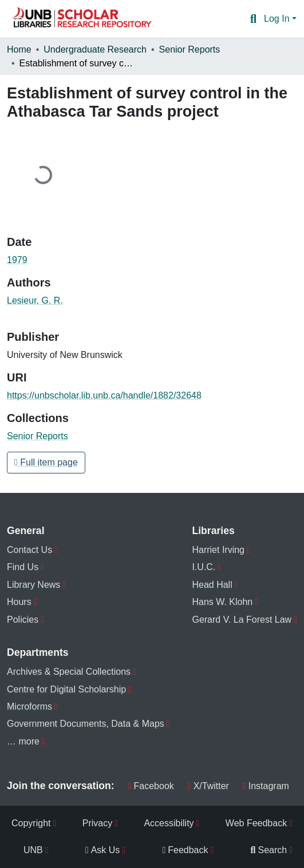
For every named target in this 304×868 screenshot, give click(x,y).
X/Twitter (208, 786)
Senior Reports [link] (190, 49)
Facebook (151, 786)
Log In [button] (278, 19)
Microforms (29, 706)
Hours (19, 602)
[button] (81, 19)
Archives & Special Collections (69, 672)
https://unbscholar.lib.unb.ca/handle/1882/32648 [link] (104, 395)
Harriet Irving (218, 550)
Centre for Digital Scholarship (66, 689)
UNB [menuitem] (33, 850)
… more (23, 741)
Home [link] (19, 49)
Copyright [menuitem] (31, 823)
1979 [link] (17, 260)
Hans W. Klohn (222, 602)
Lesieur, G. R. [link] (35, 300)
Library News (33, 585)
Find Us (23, 567)
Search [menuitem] (269, 850)
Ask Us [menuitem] (103, 850)
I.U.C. (204, 567)
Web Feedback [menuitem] (256, 823)
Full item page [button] (46, 462)
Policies (23, 620)
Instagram (266, 786)
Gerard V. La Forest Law (242, 620)
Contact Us (29, 550)
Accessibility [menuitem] (169, 823)
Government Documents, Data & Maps (86, 724)
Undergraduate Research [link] (95, 49)
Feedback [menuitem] (185, 850)
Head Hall (212, 585)
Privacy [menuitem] (97, 823)
